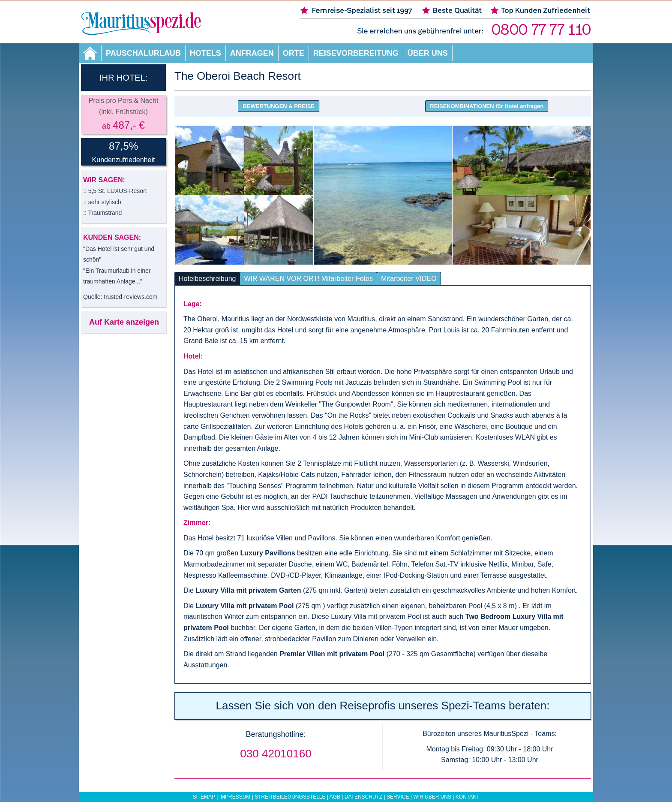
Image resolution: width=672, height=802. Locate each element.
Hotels (205, 53)
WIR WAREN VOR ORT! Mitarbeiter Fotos (308, 279)
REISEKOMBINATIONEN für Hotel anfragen (487, 106)
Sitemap (204, 797)
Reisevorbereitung (356, 53)
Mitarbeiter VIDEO (409, 279)
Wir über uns (432, 797)
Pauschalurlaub (143, 53)
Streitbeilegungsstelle (290, 797)
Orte (294, 53)
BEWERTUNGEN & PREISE (279, 106)
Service (398, 797)
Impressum (235, 797)
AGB (335, 797)
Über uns (428, 53)
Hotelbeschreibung (207, 279)
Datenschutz (363, 797)
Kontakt (468, 797)
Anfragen (252, 53)
